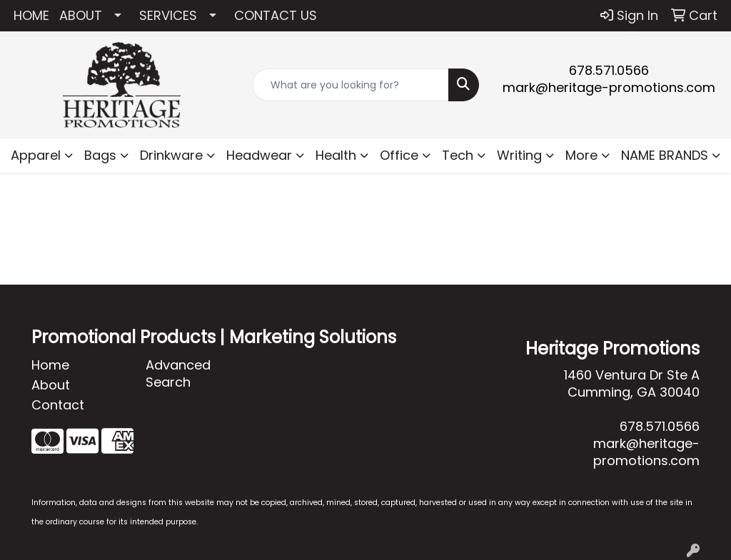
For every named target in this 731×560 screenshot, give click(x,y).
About (51, 385)
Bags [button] (100, 155)
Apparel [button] (36, 155)
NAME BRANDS (665, 155)
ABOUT (81, 15)
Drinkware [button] (171, 155)
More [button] (581, 155)
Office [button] (399, 155)
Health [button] (336, 155)
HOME (31, 15)
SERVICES (168, 15)
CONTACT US (276, 15)
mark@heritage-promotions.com (609, 87)
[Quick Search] (350, 85)
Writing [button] (519, 155)
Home (50, 365)
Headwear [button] (259, 155)
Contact (58, 405)
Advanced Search (178, 373)
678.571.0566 (609, 70)
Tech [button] (458, 155)
